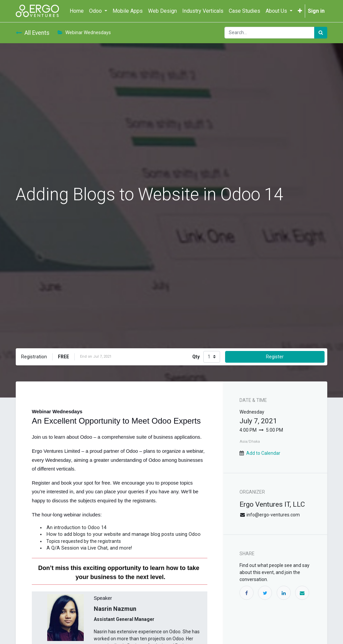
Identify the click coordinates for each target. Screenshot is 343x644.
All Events (33, 33)
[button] (300, 11)
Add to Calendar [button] (263, 453)
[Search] (321, 33)
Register (275, 357)
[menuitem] (77, 11)
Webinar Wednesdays (84, 32)
